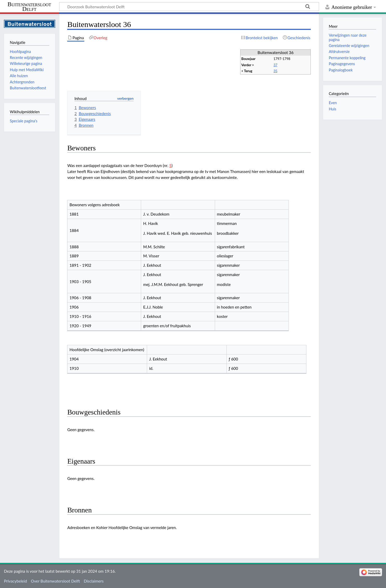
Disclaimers (94, 581)
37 (275, 65)
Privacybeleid (15, 581)
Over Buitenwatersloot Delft (55, 581)
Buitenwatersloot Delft (29, 7)
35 (275, 71)
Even (333, 103)
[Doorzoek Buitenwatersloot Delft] (189, 6)
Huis (332, 109)
